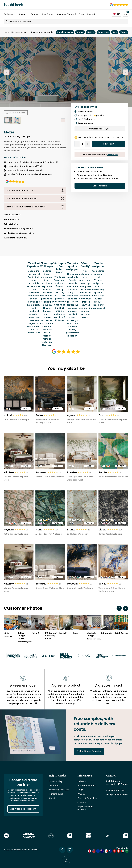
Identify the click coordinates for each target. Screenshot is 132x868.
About (52, 798)
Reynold (9, 530)
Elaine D (36, 633)
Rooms (34, 14)
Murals (80, 32)
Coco (102, 415)
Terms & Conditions (87, 798)
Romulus (41, 472)
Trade (82, 14)
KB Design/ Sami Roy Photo (51, 636)
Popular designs (65, 32)
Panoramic (103, 32)
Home (6, 32)
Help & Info (47, 14)
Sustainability (56, 781)
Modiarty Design (92, 635)
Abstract (15, 32)
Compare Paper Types (100, 129)
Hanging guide (56, 794)
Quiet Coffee (121, 633)
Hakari (8, 415)
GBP (117, 14)
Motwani (72, 584)
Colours (23, 14)
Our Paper (54, 786)
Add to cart (109, 144)
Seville (102, 584)
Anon (76, 633)
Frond (39, 530)
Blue (115, 32)
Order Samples (100, 186)
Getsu (39, 415)
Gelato (103, 472)
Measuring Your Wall (59, 790)
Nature (91, 32)
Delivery (82, 781)
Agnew (71, 415)
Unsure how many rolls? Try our (100, 155)
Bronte (71, 530)
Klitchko (9, 472)
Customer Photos (67, 14)
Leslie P (63, 633)
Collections (9, 14)
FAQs (80, 790)
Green (124, 32)
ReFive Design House (21, 636)
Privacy (81, 794)
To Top (66, 860)
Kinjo (6, 633)
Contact (91, 14)
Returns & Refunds (87, 786)
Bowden (72, 472)
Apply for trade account (23, 809)
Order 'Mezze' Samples (89, 751)
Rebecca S (106, 633)
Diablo (102, 530)
